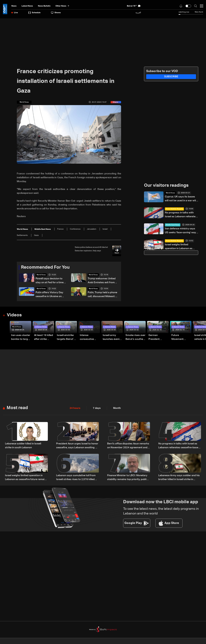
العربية (138, 13)
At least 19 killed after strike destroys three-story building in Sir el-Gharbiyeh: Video (44, 338)
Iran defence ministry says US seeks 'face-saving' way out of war (180, 231)
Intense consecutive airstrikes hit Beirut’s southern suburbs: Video (90, 338)
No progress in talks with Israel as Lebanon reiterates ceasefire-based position (181, 215)
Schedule (34, 13)
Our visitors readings (166, 186)
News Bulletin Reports (174, 209)
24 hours (75, 408)
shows (56, 13)
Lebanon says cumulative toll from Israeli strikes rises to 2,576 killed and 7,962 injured (76, 478)
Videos (14, 315)
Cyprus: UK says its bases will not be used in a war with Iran (181, 199)
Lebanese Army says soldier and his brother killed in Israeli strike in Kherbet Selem (179, 478)
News (14, 6)
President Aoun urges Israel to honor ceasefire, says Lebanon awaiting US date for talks (77, 446)
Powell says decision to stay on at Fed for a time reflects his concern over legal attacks (50, 281)
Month (117, 408)
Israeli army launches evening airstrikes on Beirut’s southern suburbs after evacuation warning (113, 338)
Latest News (27, 6)
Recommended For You (45, 268)
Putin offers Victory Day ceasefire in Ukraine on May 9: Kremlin (49, 295)
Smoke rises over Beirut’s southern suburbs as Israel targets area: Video (135, 338)
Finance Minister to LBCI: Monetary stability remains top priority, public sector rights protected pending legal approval (127, 478)
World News (41, 275)
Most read (17, 408)
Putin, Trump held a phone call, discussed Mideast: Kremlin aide (102, 295)
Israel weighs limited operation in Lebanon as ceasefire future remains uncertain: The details (179, 247)
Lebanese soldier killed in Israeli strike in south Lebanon (23, 446)
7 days (97, 408)
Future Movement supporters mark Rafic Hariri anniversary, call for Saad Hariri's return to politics (181, 338)
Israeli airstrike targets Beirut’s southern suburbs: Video (66, 338)
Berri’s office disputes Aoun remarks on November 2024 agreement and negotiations (128, 446)
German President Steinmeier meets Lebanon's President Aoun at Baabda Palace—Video (158, 338)
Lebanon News (41, 327)
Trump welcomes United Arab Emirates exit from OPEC (102, 281)
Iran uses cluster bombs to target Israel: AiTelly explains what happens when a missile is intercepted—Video (21, 338)
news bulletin (44, 6)
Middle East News (173, 225)
